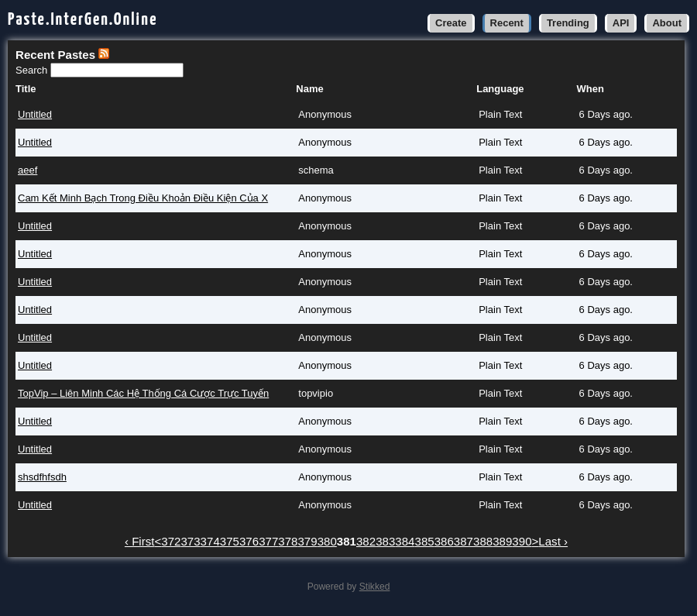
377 (268, 541)
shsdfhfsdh (42, 477)
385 (425, 541)
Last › (553, 541)
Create (451, 23)
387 (464, 541)
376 (249, 541)
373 (190, 541)
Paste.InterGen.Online (83, 20)
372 (171, 541)
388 (483, 541)
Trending (568, 23)
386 (444, 541)
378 (288, 541)
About (667, 23)
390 (522, 541)
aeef (27, 170)
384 (405, 541)
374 (210, 541)
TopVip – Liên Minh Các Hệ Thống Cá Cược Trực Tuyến (143, 393)
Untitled (35, 114)
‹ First (140, 541)
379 (307, 541)
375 (230, 541)
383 (385, 541)
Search (33, 70)
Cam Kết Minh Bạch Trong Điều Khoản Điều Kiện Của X (143, 198)
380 (327, 541)
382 (366, 541)
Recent (507, 23)
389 (502, 541)
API (621, 23)
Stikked (375, 587)
